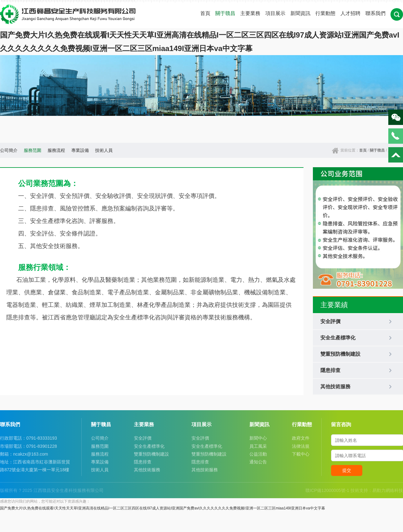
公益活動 (258, 454)
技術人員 (104, 150)
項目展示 (275, 13)
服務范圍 (33, 150)
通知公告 (258, 462)
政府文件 (301, 438)
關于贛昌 (225, 13)
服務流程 (56, 150)
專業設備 (80, 150)
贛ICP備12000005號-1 (327, 490)
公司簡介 (9, 150)
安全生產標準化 (149, 446)
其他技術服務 (147, 470)
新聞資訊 (300, 13)
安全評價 (143, 438)
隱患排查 (143, 462)
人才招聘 (350, 13)
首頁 (205, 13)
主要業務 (250, 13)
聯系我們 (375, 13)
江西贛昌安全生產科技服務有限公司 (69, 490)
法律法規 (301, 446)
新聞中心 (258, 438)
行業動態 (325, 13)
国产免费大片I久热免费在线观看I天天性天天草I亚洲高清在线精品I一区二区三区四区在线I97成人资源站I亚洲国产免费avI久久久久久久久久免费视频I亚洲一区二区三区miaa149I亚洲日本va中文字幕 (163, 508)
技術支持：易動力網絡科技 (377, 490)
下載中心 (301, 454)
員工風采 (258, 446)
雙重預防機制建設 (151, 454)
